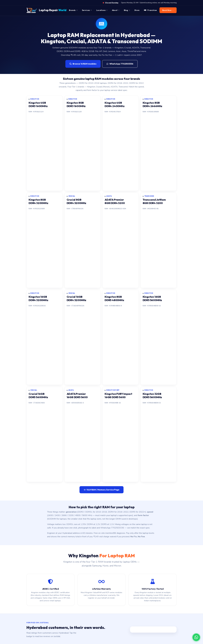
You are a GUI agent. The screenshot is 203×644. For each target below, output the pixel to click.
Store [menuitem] (137, 10)
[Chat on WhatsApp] (196, 637)
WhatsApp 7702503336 (120, 64)
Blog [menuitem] (127, 10)
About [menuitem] (116, 10)
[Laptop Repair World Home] (46, 10)
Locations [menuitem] (102, 10)
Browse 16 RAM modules (83, 64)
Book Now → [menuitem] (168, 10)
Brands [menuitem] (73, 10)
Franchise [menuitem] (150, 10)
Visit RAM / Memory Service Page (102, 490)
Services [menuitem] (87, 10)
